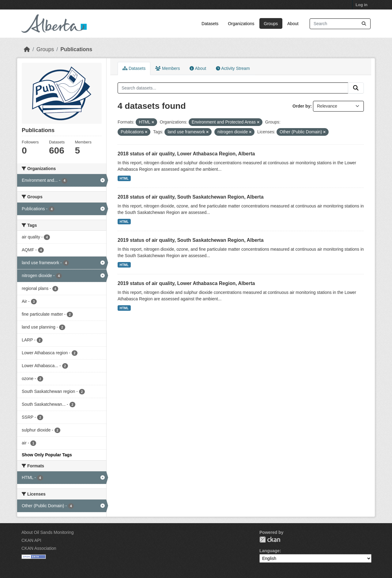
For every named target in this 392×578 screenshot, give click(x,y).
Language (269, 551)
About (293, 24)
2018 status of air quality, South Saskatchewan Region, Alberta (191, 197)
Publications (76, 49)
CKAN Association (39, 548)
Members (168, 68)
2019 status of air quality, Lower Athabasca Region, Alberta (186, 283)
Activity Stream (233, 68)
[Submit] (364, 24)
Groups (271, 24)
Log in (362, 5)
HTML (124, 178)
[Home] (27, 49)
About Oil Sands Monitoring (47, 532)
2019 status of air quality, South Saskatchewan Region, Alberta (191, 240)
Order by (301, 106)
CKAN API (31, 540)
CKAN (270, 540)
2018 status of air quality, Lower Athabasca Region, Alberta (186, 154)
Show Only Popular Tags (47, 455)
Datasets (210, 24)
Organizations (241, 24)
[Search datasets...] (340, 24)
